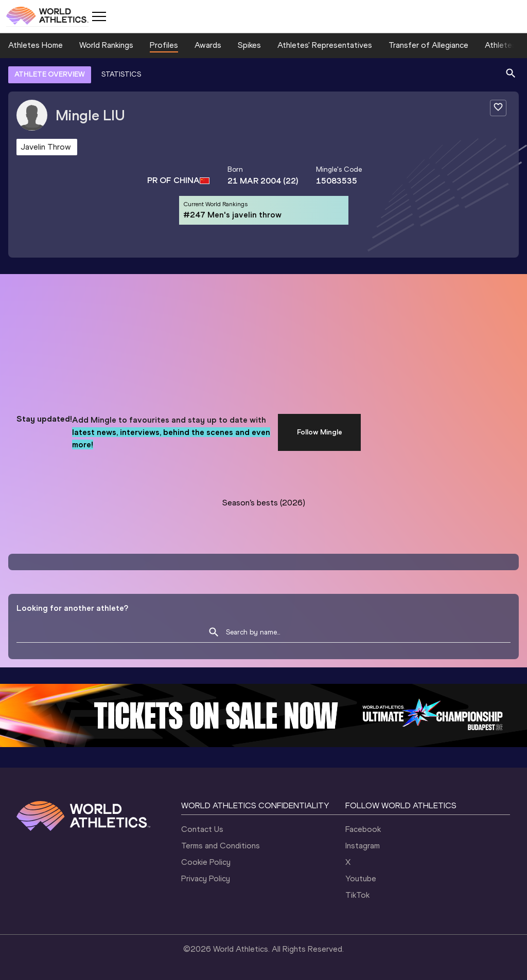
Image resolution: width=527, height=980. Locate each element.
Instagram (363, 846)
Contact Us (202, 829)
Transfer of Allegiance (428, 45)
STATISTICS (121, 74)
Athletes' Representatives (325, 45)
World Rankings (106, 45)
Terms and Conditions (221, 846)
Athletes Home (36, 45)
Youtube (361, 878)
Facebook (363, 829)
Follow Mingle (320, 432)
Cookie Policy (206, 862)
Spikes (249, 45)
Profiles (164, 45)
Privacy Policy (206, 878)
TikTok (357, 895)
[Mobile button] (99, 16)
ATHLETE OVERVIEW (50, 74)
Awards (208, 45)
